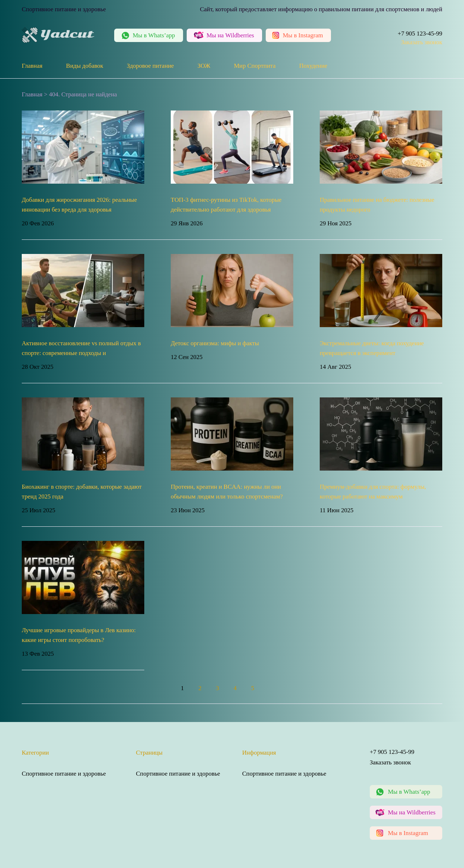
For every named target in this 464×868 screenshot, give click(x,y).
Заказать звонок (422, 42)
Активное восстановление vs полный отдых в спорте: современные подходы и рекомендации (81, 353)
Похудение (313, 66)
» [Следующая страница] (276, 688)
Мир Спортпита (255, 66)
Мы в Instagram (408, 833)
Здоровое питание (150, 66)
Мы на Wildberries (412, 812)
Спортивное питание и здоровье (64, 774)
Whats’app (154, 35)
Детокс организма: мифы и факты (215, 343)
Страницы (149, 753)
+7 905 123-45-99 (420, 34)
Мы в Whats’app (409, 792)
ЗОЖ (204, 66)
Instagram (303, 35)
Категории (35, 753)
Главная (32, 66)
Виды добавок (85, 66)
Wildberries (230, 35)
